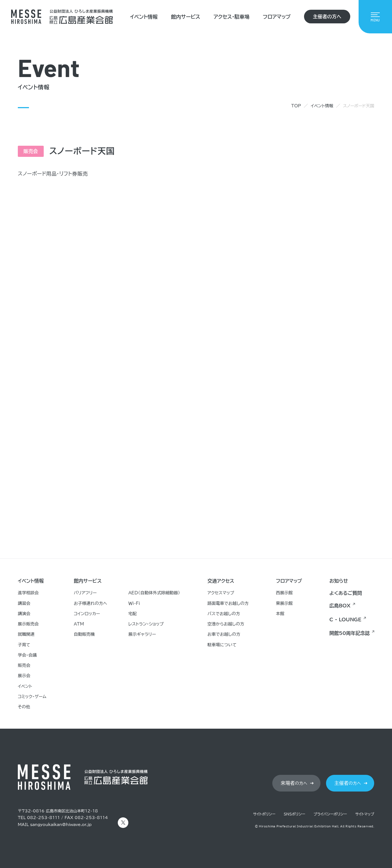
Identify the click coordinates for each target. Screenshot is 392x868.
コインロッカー (87, 614)
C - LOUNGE (345, 620)
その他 (24, 707)
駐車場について (222, 645)
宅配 (133, 614)
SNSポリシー (294, 814)
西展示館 (284, 593)
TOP (296, 106)
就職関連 (26, 634)
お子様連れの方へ (90, 603)
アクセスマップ (221, 593)
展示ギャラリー (142, 634)
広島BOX (340, 606)
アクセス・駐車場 (231, 17)
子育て (24, 645)
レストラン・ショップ (146, 624)
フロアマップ (277, 17)
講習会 (24, 603)
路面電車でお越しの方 (228, 603)
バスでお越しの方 (224, 614)
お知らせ (339, 581)
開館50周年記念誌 (350, 633)
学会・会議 (27, 655)
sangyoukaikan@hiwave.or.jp (61, 825)
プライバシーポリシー (330, 814)
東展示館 (284, 603)
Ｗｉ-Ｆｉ (134, 603)
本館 (280, 614)
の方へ (294, 783)
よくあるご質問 (346, 593)
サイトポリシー (264, 814)
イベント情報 (144, 17)
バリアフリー (85, 593)
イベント (25, 686)
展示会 (24, 676)
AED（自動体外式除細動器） (154, 593)
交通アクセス (221, 581)
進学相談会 (28, 593)
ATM (79, 624)
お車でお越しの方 (224, 634)
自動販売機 (84, 634)
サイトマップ (365, 814)
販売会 (24, 665)
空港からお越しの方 (226, 624)
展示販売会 (28, 624)
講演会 (24, 614)
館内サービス (186, 17)
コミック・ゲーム (32, 697)
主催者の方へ (327, 17)
